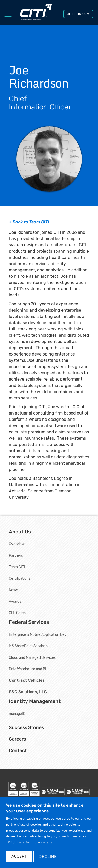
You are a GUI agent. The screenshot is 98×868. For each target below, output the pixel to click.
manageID (17, 714)
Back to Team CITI (29, 222)
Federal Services (29, 622)
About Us (20, 532)
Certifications (20, 578)
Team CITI (17, 567)
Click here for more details (30, 849)
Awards (15, 601)
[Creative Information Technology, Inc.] (36, 15)
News (13, 590)
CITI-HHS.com (78, 14)
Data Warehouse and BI (28, 669)
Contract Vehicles (27, 680)
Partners (16, 555)
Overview (17, 544)
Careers (17, 739)
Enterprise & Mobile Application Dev (38, 634)
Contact (18, 750)
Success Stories (26, 727)
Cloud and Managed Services (32, 657)
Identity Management (35, 701)
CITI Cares (17, 613)
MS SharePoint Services (28, 646)
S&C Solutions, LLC (28, 692)
